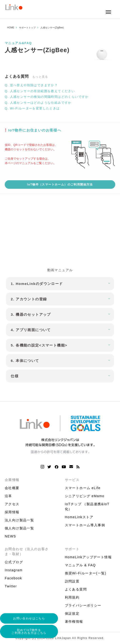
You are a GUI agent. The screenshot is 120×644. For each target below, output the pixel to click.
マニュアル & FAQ (80, 565)
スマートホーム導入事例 (85, 525)
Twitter (11, 586)
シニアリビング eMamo (85, 496)
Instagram (14, 570)
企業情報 (12, 480)
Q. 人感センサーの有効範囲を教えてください (40, 91)
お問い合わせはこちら (29, 618)
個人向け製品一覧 (19, 528)
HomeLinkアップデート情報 (88, 557)
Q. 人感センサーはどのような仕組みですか (38, 103)
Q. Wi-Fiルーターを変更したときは (32, 108)
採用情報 (12, 512)
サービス (72, 480)
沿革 (8, 496)
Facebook (13, 578)
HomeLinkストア (79, 517)
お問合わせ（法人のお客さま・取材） (27, 552)
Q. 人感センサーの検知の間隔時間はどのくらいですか (47, 97)
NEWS (10, 536)
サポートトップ (27, 28)
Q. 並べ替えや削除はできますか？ (31, 85)
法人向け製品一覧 (19, 520)
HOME (11, 28)
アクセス (12, 504)
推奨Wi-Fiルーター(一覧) (86, 573)
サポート (72, 549)
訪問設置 (72, 581)
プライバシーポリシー (83, 605)
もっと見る (40, 77)
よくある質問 (76, 589)
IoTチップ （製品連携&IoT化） (87, 507)
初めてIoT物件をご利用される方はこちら (29, 631)
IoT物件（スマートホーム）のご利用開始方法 (60, 185)
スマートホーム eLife (83, 488)
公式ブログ (14, 562)
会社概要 (12, 488)
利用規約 (72, 597)
